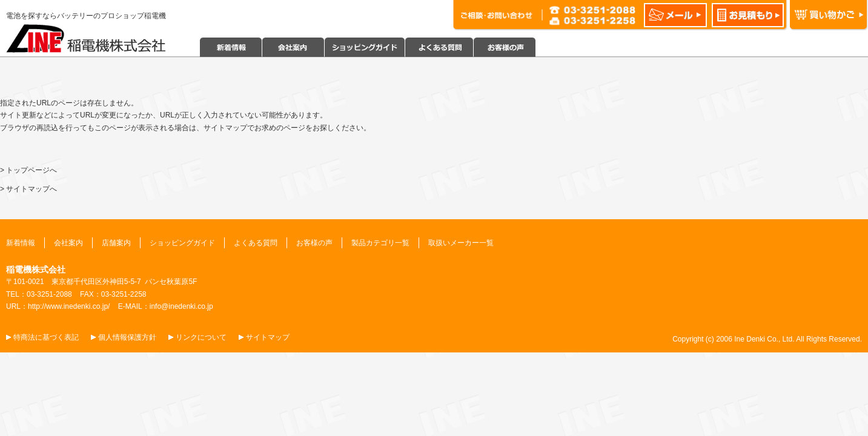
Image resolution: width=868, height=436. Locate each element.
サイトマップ (268, 337)
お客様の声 (314, 243)
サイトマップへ (31, 189)
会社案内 (68, 243)
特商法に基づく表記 (46, 337)
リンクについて (201, 337)
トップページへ (31, 170)
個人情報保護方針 (127, 337)
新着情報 (21, 243)
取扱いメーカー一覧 (461, 243)
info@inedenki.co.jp (181, 306)
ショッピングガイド (182, 243)
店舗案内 (116, 243)
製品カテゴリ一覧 (380, 243)
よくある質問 (256, 243)
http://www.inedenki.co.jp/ (69, 306)
